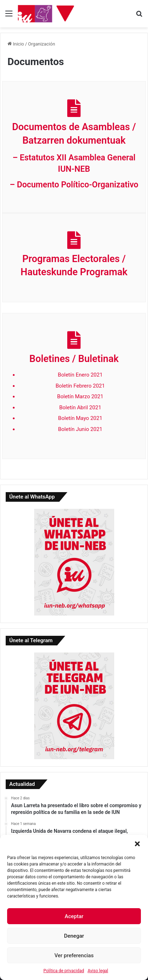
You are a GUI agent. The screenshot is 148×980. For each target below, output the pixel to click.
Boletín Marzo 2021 (80, 396)
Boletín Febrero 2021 (80, 386)
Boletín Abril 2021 (80, 408)
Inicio (16, 44)
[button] (137, 844)
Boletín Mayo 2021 (80, 418)
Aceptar (74, 916)
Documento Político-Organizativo (78, 185)
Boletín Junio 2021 (80, 429)
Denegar (74, 936)
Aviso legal (98, 971)
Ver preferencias (74, 955)
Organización (42, 44)
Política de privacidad (64, 971)
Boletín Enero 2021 (80, 375)
